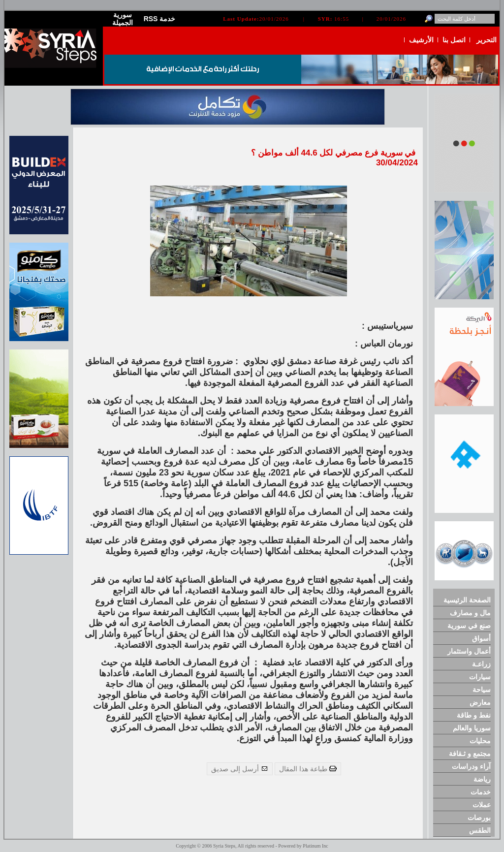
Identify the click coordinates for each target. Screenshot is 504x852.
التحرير (487, 40)
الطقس (480, 830)
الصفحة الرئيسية (467, 600)
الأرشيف (421, 40)
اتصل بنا (454, 40)
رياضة (482, 779)
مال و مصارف (470, 613)
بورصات (479, 818)
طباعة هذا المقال (308, 769)
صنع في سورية (469, 626)
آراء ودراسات (471, 766)
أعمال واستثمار (469, 651)
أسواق (481, 638)
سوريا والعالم (472, 728)
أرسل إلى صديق (240, 769)
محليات (480, 741)
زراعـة (481, 664)
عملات (482, 805)
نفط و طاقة (474, 715)
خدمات (481, 792)
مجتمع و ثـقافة (470, 754)
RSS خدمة (160, 19)
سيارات (480, 677)
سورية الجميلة (123, 19)
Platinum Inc (315, 846)
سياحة (482, 690)
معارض (480, 702)
